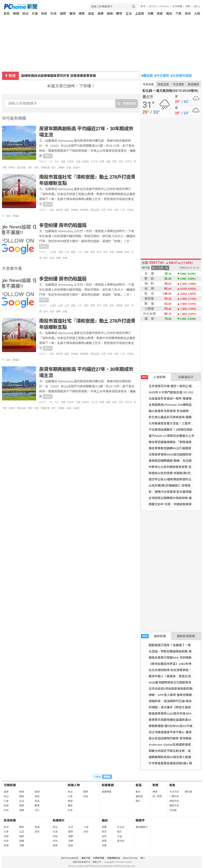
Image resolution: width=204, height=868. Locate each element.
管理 (104, 841)
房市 (99, 252)
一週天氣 (174, 796)
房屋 (108, 162)
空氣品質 (163, 84)
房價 (102, 162)
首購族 (61, 168)
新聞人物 (74, 785)
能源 (52, 258)
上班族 (53, 252)
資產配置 (45, 168)
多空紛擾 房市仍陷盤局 (63, 225)
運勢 (82, 14)
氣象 (172, 785)
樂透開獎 (193, 84)
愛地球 (121, 841)
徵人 (143, 858)
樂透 (155, 792)
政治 (25, 14)
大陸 (197, 14)
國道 (67, 210)
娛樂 (110, 14)
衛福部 (16, 216)
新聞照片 (59, 820)
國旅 (73, 252)
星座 (91, 14)
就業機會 (84, 210)
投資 (121, 162)
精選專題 (107, 792)
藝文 (120, 832)
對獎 (155, 785)
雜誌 (169, 14)
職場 (72, 14)
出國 (60, 252)
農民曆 (147, 76)
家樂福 (74, 210)
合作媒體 (177, 6)
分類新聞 (10, 785)
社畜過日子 (186, 377)
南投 (52, 210)
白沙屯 (152, 6)
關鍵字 (140, 820)
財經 (44, 14)
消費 (150, 14)
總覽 (104, 827)
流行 (37, 810)
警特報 (188, 792)
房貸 (115, 162)
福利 (8, 216)
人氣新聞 (153, 377)
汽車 (179, 14)
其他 (37, 832)
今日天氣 (148, 84)
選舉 (58, 258)
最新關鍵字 (142, 827)
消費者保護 (99, 858)
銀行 (54, 168)
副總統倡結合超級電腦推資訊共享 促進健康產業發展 (59, 76)
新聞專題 (108, 785)
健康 (100, 14)
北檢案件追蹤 (181, 76)
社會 (35, 14)
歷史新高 (21, 168)
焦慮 (127, 252)
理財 (30, 168)
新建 (116, 210)
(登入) (197, 6)
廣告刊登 (86, 858)
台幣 (67, 252)
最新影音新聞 (186, 636)
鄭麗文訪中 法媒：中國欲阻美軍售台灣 (175, 504)
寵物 (37, 792)
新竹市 (128, 162)
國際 (63, 14)
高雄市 (76, 168)
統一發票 (157, 796)
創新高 (86, 162)
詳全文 (48, 156)
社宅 (123, 210)
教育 (110, 210)
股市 (143, 6)
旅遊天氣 (174, 801)
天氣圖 (173, 810)
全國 (78, 162)
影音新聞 (10, 820)
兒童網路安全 (114, 858)
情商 (37, 796)
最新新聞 (153, 636)
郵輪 (65, 258)
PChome (164, 6)
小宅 (80, 252)
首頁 (7, 14)
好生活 (121, 827)
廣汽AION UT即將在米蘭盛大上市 (171, 436)
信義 (63, 162)
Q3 (51, 162)
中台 (57, 162)
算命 (138, 792)
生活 (129, 14)
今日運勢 (162, 76)
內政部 (71, 162)
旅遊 (160, 14)
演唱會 (119, 252)
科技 (54, 14)
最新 (6, 792)
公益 (120, 836)
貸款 (37, 168)
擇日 (138, 801)
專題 (16, 14)
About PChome (130, 858)
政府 (188, 14)
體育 (119, 14)
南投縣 (59, 210)
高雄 (69, 168)
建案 (86, 252)
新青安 (12, 168)
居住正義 (95, 210)
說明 (188, 6)
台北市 (94, 162)
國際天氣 (174, 806)
